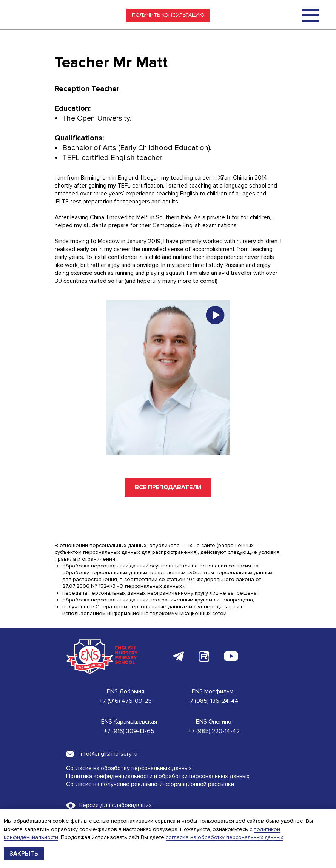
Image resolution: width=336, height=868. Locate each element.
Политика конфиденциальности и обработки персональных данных (158, 776)
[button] (168, 15)
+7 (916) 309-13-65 (129, 731)
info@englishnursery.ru (109, 754)
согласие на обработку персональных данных (224, 837)
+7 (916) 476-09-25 (126, 701)
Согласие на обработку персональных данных (129, 768)
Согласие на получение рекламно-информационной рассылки (150, 784)
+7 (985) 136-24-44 (213, 701)
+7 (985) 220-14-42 (214, 731)
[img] (311, 15)
